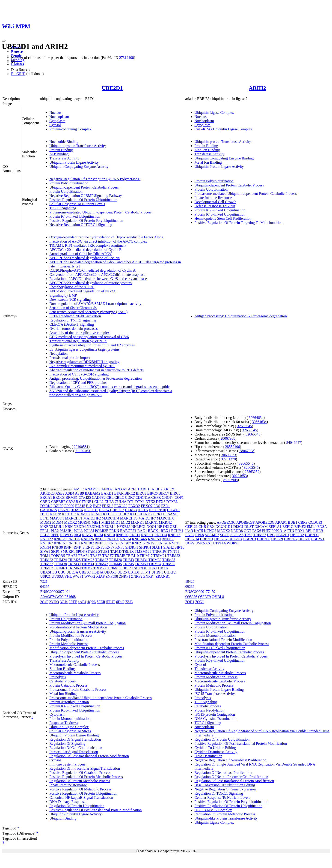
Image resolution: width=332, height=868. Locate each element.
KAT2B (56, 514)
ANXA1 (108, 489)
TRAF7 (108, 556)
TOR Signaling (206, 702)
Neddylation (58, 353)
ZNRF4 (149, 576)
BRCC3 (59, 497)
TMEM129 (143, 551)
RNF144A (139, 539)
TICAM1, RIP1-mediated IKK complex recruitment (88, 245)
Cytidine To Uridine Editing (215, 748)
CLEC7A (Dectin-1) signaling (72, 324)
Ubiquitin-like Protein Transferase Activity (226, 818)
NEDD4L (94, 527)
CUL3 (109, 502)
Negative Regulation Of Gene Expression (225, 789)
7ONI (199, 602)
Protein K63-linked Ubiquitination (220, 210)
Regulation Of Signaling (67, 743)
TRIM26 (88, 560)
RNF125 (74, 539)
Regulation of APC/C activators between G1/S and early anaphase (98, 279)
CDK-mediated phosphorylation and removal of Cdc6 (89, 337)
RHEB (318, 531)
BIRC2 (130, 493)
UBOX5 (110, 572)
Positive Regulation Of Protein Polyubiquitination (86, 221)
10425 (190, 581)
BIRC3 (141, 493)
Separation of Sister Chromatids (73, 308)
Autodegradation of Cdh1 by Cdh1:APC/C (81, 254)
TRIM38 (60, 564)
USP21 (45, 576)
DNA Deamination (208, 756)
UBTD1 (134, 572)
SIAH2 (168, 547)
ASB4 (70, 493)
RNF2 (113, 543)
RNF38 (57, 547)
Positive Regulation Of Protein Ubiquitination (83, 200)
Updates (18, 64)
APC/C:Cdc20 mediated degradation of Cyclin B (85, 250)
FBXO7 (147, 506)
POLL (78, 531)
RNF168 (60, 543)
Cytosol (55, 125)
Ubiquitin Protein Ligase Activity (74, 162)
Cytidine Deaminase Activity (216, 752)
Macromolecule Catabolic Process (75, 665)
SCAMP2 (212, 535)
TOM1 (45, 556)
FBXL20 (121, 506)
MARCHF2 (92, 518)
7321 (44, 581)
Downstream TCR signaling (70, 299)
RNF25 (151, 543)
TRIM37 (47, 564)
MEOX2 (70, 522)
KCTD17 (69, 514)
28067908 (228, 438)
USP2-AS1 (204, 543)
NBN (69, 527)
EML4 (311, 527)
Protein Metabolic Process (69, 644)
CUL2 (99, 502)
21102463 (83, 451)
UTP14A (219, 543)
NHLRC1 (139, 527)
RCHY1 (177, 531)
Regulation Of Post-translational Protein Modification (89, 756)
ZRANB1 (163, 576)
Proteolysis (58, 677)
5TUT (111, 602)
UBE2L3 (249, 539)
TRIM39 (74, 564)
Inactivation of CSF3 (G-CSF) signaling (79, 374)
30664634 (256, 418)
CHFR (156, 497)
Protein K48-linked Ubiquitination (75, 216)
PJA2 (55, 531)
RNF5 (90, 547)
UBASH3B (49, 572)
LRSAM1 (170, 514)
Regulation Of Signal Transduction (75, 739)
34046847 (294, 443)
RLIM (98, 535)
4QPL (92, 602)
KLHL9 (136, 514)
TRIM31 (141, 560)
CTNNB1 (86, 502)
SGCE (225, 535)
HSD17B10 (157, 510)
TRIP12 (125, 568)
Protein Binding (61, 150)
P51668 (70, 597)
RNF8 (120, 547)
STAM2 (91, 551)
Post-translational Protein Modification (78, 627)
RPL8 (200, 535)
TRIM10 (132, 556)
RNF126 (87, 539)
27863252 (252, 472)
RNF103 (122, 535)
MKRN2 (165, 522)
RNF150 (154, 539)
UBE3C (85, 572)
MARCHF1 (74, 518)
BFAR (119, 493)
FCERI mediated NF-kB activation (75, 316)
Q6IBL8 (218, 597)
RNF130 (113, 539)
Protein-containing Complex (70, 129)
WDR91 (233, 543)
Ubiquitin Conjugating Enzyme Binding (224, 158)
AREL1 (134, 489)
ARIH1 (145, 489)
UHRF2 (170, 572)
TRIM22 (174, 556)
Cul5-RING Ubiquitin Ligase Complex (223, 129)
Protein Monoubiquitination (70, 719)
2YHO (54, 602)
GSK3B (64, 510)
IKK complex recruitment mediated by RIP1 (82, 366)
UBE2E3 (235, 539)
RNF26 (163, 543)
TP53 (248, 535)
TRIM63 (60, 568)
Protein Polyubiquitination (69, 183)
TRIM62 (47, 568)
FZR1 (165, 506)
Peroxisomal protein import (70, 358)
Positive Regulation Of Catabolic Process (80, 773)
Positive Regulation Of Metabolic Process (80, 789)
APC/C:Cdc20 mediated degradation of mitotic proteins (90, 283)
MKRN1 (151, 522)
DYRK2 (46, 506)
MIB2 (106, 522)
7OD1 (190, 602)
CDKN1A (143, 497)
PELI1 (45, 531)
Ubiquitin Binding (63, 818)
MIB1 (96, 522)
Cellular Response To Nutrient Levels (77, 204)
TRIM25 (74, 560)
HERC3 (131, 510)
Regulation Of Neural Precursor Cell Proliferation (231, 777)
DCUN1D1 (224, 527)
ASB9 (79, 493)
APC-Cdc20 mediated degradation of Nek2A (83, 291)
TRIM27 (102, 560)
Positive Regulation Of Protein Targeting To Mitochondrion (239, 223)
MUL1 (59, 527)
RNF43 (79, 547)
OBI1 (174, 527)
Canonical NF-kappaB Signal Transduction (81, 797)
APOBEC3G (265, 522)
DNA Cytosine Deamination (215, 719)
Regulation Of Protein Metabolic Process (80, 781)
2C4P (44, 602)
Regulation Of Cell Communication (76, 748)
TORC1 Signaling (63, 208)
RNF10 (109, 535)
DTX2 (150, 502)
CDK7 (130, 497)
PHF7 (266, 531)
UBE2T (304, 539)
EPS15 (80, 506)
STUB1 (104, 551)
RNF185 (101, 543)
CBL (110, 497)
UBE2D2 (297, 535)
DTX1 (140, 502)
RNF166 (168, 539)
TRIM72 (100, 568)
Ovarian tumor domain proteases (73, 329)
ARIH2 (257, 88)
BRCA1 (46, 497)
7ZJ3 (129, 602)
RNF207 (125, 543)
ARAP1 (281, 522)
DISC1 (238, 527)
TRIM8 (113, 568)
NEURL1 (109, 527)
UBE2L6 (264, 539)
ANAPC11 (93, 489)
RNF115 (174, 535)
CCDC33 (315, 522)
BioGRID (18, 74)
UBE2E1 (207, 539)
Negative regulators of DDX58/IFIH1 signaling (84, 362)
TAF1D (116, 551)
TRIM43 (102, 564)
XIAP (100, 576)
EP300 (69, 506)
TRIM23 (47, 560)
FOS (157, 506)
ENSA (322, 527)
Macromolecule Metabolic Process (75, 673)
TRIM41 (88, 564)
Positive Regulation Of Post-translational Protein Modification (95, 810)
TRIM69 (74, 568)
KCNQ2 (210, 531)
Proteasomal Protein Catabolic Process (78, 689)
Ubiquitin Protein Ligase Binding (74, 735)
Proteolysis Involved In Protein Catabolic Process (86, 656)
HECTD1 (91, 510)
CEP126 (191, 527)
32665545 (244, 426)
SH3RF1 (132, 547)
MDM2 (46, 522)
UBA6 (163, 568)
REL (309, 531)
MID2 (126, 522)
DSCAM (261, 527)
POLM (89, 531)
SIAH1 (157, 547)
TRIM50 (141, 564)
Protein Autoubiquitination (69, 702)
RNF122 (46, 539)
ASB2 (60, 493)
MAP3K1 (57, 518)
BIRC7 (164, 493)
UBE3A (72, 572)
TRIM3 (128, 560)
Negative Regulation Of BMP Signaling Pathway (86, 196)
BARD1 (107, 493)
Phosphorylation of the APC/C (72, 287)
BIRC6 (153, 493)
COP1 (179, 497)
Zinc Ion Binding (207, 150)
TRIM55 (169, 564)
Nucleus (55, 113)
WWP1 (78, 576)
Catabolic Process (62, 681)
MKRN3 (47, 527)
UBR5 (122, 572)
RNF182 (87, 543)
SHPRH (145, 547)
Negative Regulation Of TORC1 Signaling (81, 225)
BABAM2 (93, 493)
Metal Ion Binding (208, 162)
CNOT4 (168, 497)
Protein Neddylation (209, 710)
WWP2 (90, 576)
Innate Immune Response (213, 198)
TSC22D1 (139, 568)
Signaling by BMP (63, 295)
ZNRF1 (125, 576)
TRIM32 (155, 560)
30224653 (239, 476)
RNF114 (161, 535)
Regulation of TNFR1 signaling (73, 320)
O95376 (191, 597)
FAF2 (97, 506)
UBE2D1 (112, 88)
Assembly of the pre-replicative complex (79, 333)
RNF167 (46, 543)
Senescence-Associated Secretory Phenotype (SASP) (88, 312)
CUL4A (120, 502)
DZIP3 (59, 506)
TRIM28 (116, 560)
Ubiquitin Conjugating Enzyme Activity (79, 167)
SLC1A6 (237, 535)
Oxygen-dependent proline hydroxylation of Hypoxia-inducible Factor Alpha (106, 237)
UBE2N (277, 539)
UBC (62, 572)
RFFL (55, 535)
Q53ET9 (204, 597)
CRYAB (72, 502)
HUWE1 (173, 510)
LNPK (148, 514)
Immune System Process (67, 764)
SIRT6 (179, 547)
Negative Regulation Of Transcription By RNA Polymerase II (95, 179)
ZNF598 (112, 576)
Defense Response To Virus (215, 206)
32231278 (228, 459)
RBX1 (165, 531)
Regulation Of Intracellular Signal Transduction (85, 768)
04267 (45, 587)
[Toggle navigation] (4, 41)
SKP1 (55, 551)
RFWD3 (66, 535)
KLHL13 (110, 514)
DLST (249, 527)
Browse (17, 52)
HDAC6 (77, 510)
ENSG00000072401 (55, 592)
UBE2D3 (312, 535)
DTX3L (172, 502)
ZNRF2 (137, 576)
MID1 (116, 522)
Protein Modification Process (71, 635)
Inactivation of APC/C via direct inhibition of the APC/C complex (98, 241)
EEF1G (288, 527)
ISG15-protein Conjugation (215, 714)
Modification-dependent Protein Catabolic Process (87, 648)
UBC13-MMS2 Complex (213, 810)
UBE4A (97, 572)
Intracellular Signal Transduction (74, 752)
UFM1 (146, 572)
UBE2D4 (192, 539)
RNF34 (46, 547)
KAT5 (198, 531)
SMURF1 (68, 551)
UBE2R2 (291, 539)
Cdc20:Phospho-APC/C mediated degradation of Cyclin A (92, 270)
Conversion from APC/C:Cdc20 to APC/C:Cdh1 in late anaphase (97, 275)
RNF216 (138, 543)
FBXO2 (134, 506)
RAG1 (142, 531)
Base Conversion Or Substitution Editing (225, 785)
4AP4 (82, 602)
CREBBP (58, 502)
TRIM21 (160, 556)
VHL (68, 576)
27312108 (127, 58)
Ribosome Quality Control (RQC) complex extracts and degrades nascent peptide (109, 387)
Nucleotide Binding (64, 142)
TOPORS (58, 556)
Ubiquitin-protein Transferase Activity (78, 146)
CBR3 (303, 522)
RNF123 (60, 539)
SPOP (80, 551)
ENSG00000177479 (200, 592)
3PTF (73, 602)
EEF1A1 (275, 527)
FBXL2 (108, 506)
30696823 (229, 455)
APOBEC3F (246, 522)
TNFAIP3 (159, 551)
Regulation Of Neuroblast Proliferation (223, 773)
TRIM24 (60, 560)
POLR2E (102, 531)
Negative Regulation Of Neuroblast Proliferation (231, 760)
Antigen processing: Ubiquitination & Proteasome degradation (95, 378)
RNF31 (174, 543)
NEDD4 (80, 527)
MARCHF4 (110, 518)
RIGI (77, 535)
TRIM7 (87, 568)
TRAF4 (84, 556)
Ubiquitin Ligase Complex (214, 113)
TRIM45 (116, 564)
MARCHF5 (129, 518)
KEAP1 (96, 514)
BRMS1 (71, 497)
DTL (131, 502)
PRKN (114, 531)
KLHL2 (123, 514)
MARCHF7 (147, 518)
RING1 (87, 535)
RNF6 (100, 547)
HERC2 (118, 510)
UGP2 (190, 543)
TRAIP (120, 556)
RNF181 (74, 543)
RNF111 (147, 535)
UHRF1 (157, 572)
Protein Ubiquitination (66, 191)
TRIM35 (169, 560)
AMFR (79, 489)
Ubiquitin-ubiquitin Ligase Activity (76, 814)
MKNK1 (138, 522)
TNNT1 (173, 551)
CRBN (45, 502)
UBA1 (152, 568)
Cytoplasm (57, 121)
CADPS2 (99, 497)
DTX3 (161, 502)
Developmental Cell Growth (215, 202)
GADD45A (49, 510)
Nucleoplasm (59, 117)
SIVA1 (45, 551)
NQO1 (152, 527)
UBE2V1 (318, 539)
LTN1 (44, 518)
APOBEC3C (226, 522)
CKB (202, 527)
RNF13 (100, 539)
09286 (190, 587)
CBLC (119, 497)
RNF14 (126, 539)
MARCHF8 (166, 518)
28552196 (232, 447)
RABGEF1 (128, 531)
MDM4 (58, 522)
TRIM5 (128, 564)
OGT (248, 531)
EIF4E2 (300, 527)
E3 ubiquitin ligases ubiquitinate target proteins (84, 349)
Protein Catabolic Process (68, 685)
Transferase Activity (64, 158)
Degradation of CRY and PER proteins (78, 383)
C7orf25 (85, 497)
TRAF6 (96, 556)
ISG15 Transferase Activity (215, 694)
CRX (211, 527)
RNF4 (68, 547)
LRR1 (158, 514)
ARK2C (169, 489)
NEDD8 (237, 531)
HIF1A (143, 510)
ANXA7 (121, 489)
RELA (45, 535)
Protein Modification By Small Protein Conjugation (87, 623)
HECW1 (105, 510)
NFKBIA (124, 527)
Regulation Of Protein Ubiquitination (77, 806)
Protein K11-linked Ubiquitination (220, 648)
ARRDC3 (47, 493)
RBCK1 (154, 531)
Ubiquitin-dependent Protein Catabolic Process (84, 187)
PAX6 (257, 531)
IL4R (189, 531)
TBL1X (128, 551)
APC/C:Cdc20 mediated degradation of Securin (84, 258)
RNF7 (110, 547)
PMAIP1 (66, 531)
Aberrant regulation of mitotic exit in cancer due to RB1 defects (96, 370)
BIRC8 (175, 493)
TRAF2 (72, 556)
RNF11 (135, 535)
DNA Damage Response (67, 802)
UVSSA (58, 576)
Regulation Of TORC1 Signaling (219, 793)
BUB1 (293, 522)
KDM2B (83, 514)
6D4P (120, 602)
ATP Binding (59, 154)
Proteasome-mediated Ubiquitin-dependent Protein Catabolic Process (100, 212)
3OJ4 (64, 602)
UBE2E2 (221, 539)
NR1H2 (163, 527)
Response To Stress (64, 723)
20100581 (81, 447)
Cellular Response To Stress (70, 731)
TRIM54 (155, 564)
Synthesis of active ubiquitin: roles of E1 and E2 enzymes (92, 345)
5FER (101, 602)
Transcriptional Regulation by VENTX (78, 341)
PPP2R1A (279, 531)
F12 (89, 506)
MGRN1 (84, 522)
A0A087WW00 (52, 597)
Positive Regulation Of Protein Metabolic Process (86, 777)
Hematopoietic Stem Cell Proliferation (223, 218)
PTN (291, 531)
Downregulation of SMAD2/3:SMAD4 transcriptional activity (95, 304)
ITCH (44, 514)
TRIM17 (146, 556)
